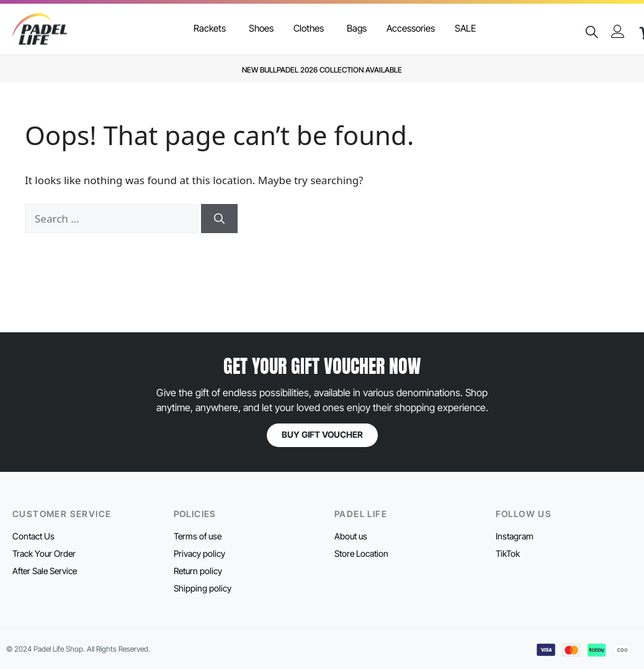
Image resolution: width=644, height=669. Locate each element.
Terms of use (198, 536)
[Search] (219, 219)
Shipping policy (203, 588)
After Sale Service (45, 571)
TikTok (508, 553)
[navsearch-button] (592, 33)
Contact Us (34, 536)
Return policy (198, 571)
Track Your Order (44, 553)
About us (351, 536)
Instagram (515, 536)
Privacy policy (199, 553)
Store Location (361, 553)
